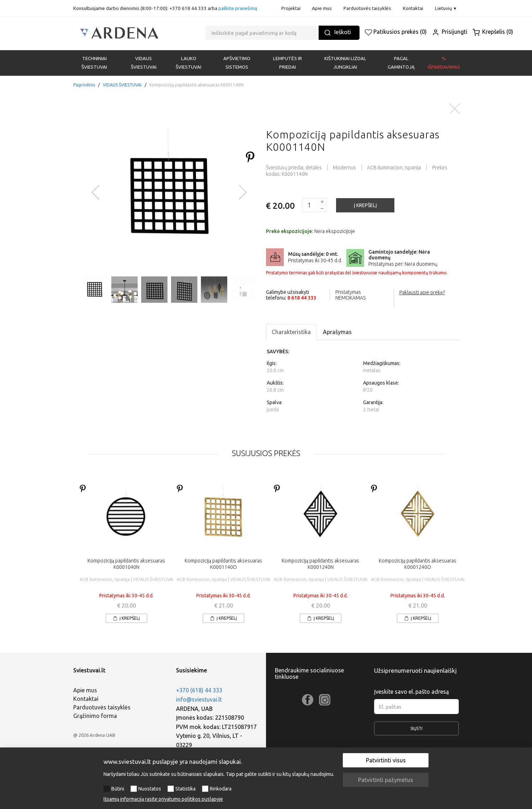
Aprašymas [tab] (337, 332)
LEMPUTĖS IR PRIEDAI (288, 63)
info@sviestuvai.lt (199, 699)
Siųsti (417, 731)
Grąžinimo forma (95, 716)
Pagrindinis (84, 85)
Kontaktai (413, 8)
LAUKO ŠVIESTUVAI (188, 63)
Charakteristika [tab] (291, 332)
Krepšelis (493, 32)
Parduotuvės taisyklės (367, 8)
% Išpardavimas (444, 63)
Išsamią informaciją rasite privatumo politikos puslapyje (163, 799)
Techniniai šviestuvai (94, 63)
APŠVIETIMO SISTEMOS (237, 63)
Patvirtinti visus (386, 760)
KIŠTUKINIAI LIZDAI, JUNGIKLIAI (345, 63)
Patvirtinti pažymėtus (386, 780)
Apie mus (322, 8)
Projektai (291, 8)
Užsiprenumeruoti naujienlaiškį (415, 670)
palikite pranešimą (238, 8)
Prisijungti (450, 32)
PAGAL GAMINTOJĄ (401, 63)
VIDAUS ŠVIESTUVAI (144, 63)
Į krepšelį (126, 618)
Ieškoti (337, 33)
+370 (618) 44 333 (199, 690)
